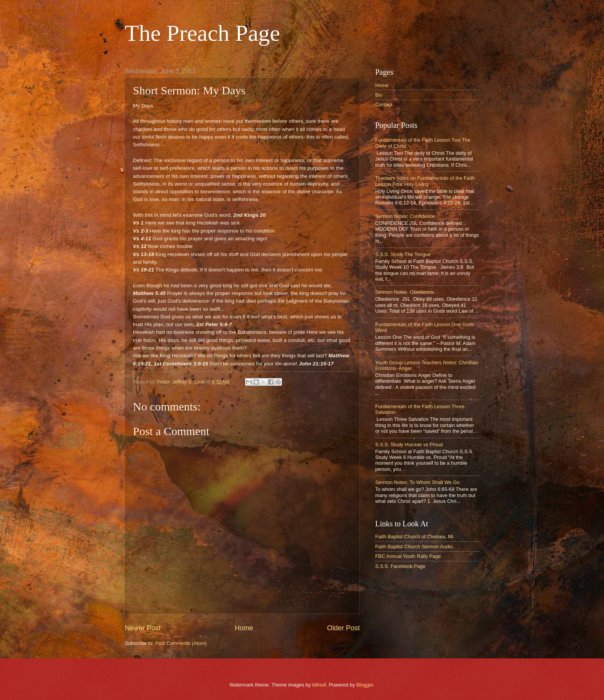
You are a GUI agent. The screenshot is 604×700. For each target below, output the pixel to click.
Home (244, 628)
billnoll (319, 685)
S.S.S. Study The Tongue (403, 254)
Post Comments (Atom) (181, 643)
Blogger (365, 685)
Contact (384, 105)
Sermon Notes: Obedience (404, 292)
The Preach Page (202, 33)
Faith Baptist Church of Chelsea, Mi (414, 537)
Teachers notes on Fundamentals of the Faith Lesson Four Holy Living (425, 181)
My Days (143, 106)
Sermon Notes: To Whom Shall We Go (417, 482)
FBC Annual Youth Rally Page (408, 556)
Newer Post (143, 628)
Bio (379, 95)
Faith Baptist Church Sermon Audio (414, 547)
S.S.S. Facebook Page (400, 566)
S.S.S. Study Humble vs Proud (409, 445)
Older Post (343, 628)
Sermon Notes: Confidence (405, 216)
